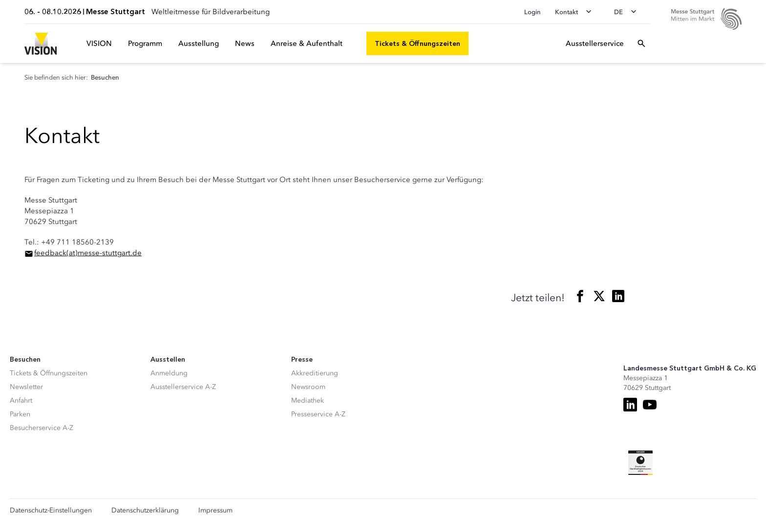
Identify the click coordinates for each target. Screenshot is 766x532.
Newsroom (308, 387)
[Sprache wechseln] (628, 12)
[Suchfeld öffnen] (641, 43)
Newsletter (26, 387)
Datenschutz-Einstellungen (51, 511)
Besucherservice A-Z (42, 428)
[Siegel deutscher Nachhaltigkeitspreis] (640, 463)
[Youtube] (650, 405)
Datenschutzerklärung (145, 511)
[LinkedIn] (630, 405)
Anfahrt (21, 400)
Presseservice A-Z (318, 414)
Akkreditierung (315, 373)
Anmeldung (169, 373)
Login (532, 12)
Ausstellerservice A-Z (183, 387)
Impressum (215, 511)
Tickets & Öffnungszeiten (49, 373)
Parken (20, 414)
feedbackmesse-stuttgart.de (88, 253)
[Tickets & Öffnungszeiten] (417, 43)
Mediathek (308, 400)
